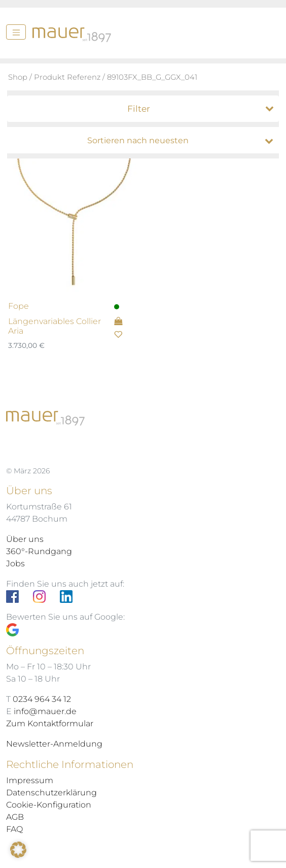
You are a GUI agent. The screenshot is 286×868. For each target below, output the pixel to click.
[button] (18, 850)
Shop (18, 77)
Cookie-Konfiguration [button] (49, 805)
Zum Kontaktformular (50, 724)
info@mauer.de (45, 711)
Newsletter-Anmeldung (54, 744)
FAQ (14, 829)
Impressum (30, 780)
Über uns (25, 539)
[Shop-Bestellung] (146, 141)
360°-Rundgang (39, 551)
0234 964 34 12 (42, 699)
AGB (15, 817)
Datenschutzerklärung (51, 793)
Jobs (15, 564)
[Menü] (16, 32)
